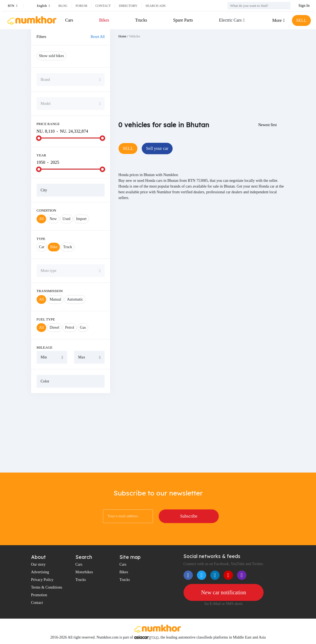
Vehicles (135, 36)
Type (41, 239)
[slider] (39, 138)
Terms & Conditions (47, 587)
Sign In (304, 6)
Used (67, 219)
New (53, 219)
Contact (103, 6)
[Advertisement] (71, 433)
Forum (82, 6)
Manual (55, 299)
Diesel (54, 327)
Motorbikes (84, 572)
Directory (128, 6)
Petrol (70, 327)
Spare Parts (183, 20)
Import (81, 219)
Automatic (75, 299)
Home (122, 36)
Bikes (104, 20)
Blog (63, 6)
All (42, 219)
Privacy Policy (42, 580)
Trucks (141, 20)
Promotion (39, 595)
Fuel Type (46, 319)
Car (42, 247)
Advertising (40, 572)
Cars (69, 20)
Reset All (98, 37)
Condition (46, 210)
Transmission (50, 291)
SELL (301, 20)
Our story (38, 564)
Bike (54, 247)
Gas (83, 327)
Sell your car (157, 148)
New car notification (223, 592)
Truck (68, 247)
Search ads (156, 6)
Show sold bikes (52, 56)
